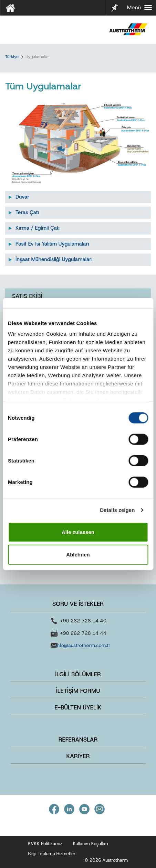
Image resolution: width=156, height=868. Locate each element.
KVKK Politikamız (45, 844)
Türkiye (12, 57)
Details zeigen (117, 510)
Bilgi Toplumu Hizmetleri (53, 854)
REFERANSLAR (78, 740)
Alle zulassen (78, 532)
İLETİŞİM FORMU (78, 691)
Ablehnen (78, 555)
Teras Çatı (27, 212)
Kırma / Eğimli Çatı (38, 228)
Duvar (22, 197)
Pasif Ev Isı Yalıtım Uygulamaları (52, 244)
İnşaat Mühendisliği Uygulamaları (54, 259)
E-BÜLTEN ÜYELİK (78, 707)
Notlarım (114, 7)
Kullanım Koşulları (91, 844)
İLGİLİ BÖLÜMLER (78, 674)
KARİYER (78, 756)
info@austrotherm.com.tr (83, 645)
